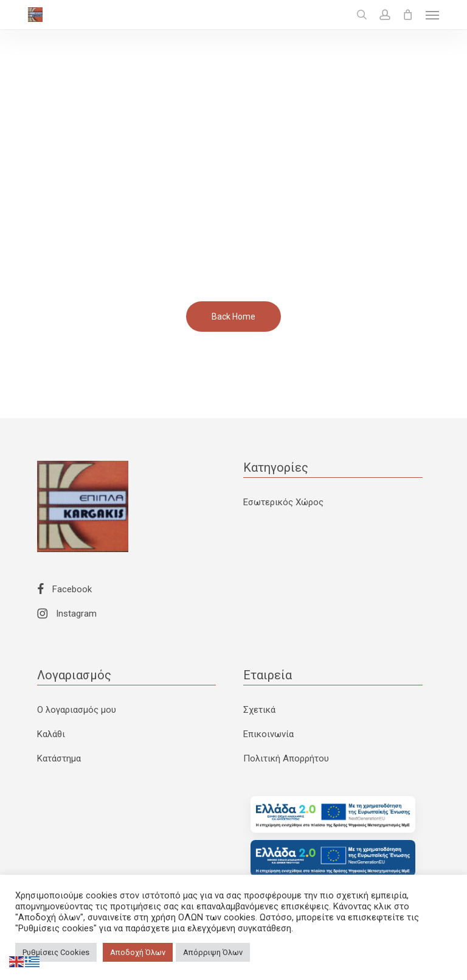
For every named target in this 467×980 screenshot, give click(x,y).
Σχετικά (259, 710)
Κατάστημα (59, 758)
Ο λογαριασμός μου (77, 710)
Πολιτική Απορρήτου (286, 758)
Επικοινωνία (268, 734)
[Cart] (408, 15)
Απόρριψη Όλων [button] (213, 952)
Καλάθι (51, 734)
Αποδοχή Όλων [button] (138, 952)
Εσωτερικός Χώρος (283, 502)
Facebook (64, 589)
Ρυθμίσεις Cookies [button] (56, 952)
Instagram (67, 614)
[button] (432, 15)
